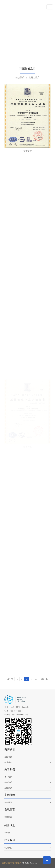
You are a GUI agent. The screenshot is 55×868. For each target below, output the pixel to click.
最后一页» (44, 679)
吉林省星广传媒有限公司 (12, 863)
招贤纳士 (27, 833)
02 (22, 679)
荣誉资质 (27, 782)
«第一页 (10, 679)
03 (27, 679)
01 (17, 679)
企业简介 (27, 788)
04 (32, 679)
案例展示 (27, 802)
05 (36, 679)
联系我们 (27, 848)
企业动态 (27, 762)
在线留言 (27, 817)
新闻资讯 (27, 757)
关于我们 (27, 777)
